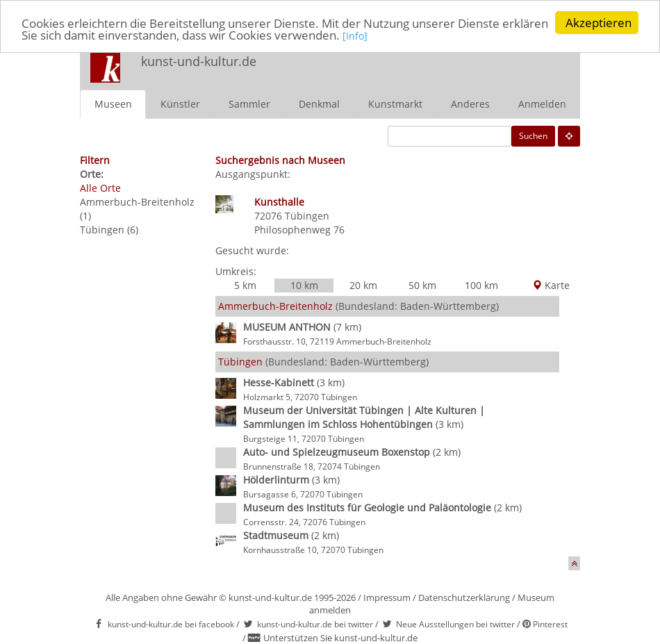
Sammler (249, 103)
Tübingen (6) (109, 229)
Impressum (387, 597)
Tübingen (307, 215)
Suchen (533, 135)
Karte (551, 284)
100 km (481, 284)
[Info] (355, 36)
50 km (422, 284)
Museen (113, 103)
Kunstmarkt (395, 103)
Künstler (180, 103)
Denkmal (319, 103)
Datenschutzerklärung (464, 597)
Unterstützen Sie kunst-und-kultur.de (340, 638)
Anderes (470, 103)
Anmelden (542, 103)
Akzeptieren (599, 23)
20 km (363, 284)
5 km (245, 284)
